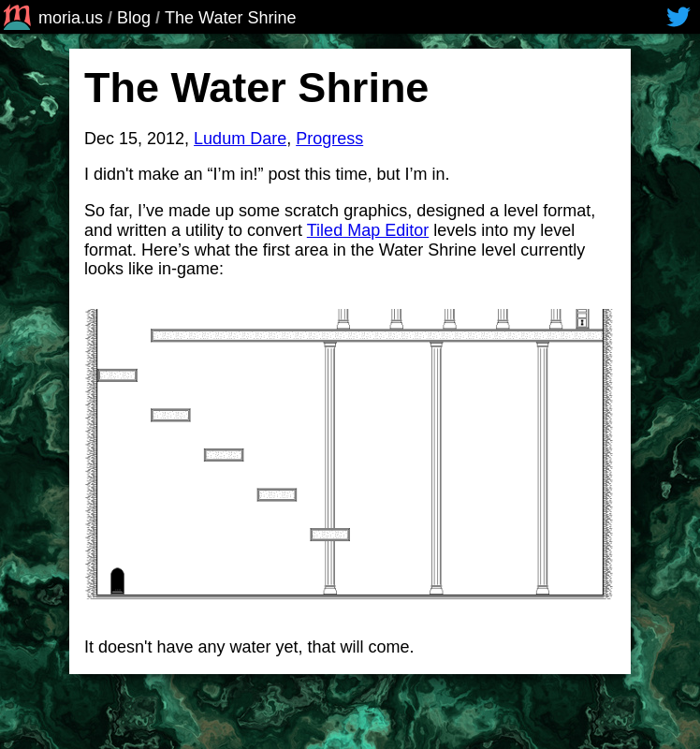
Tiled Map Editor (368, 230)
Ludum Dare (240, 139)
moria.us (51, 18)
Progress (329, 139)
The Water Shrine (230, 18)
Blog (134, 18)
